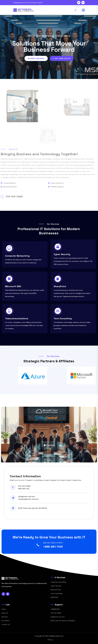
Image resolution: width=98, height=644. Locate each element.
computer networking (58, 582)
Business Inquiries (36, 58)
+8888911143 (55, 609)
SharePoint (60, 286)
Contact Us (6, 624)
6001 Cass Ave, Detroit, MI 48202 (63, 621)
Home (4, 609)
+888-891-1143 (53, 547)
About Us (5, 613)
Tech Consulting (63, 318)
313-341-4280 (56, 613)
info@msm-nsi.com (58, 617)
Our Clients (6, 621)
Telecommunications (17, 318)
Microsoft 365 (13, 286)
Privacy (50, 640)
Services (5, 617)
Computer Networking (17, 256)
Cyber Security (62, 254)
